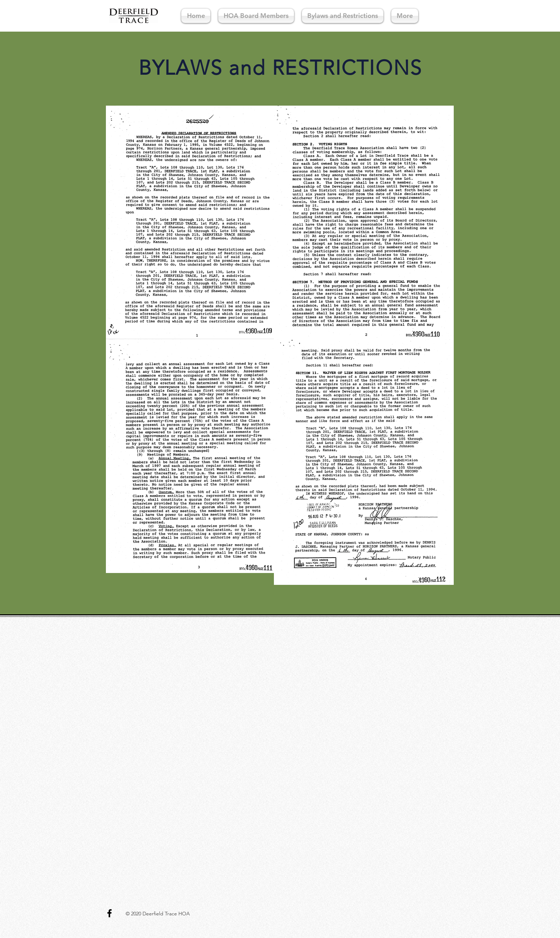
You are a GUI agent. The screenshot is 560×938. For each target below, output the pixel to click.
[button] (343, 16)
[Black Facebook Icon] (109, 913)
